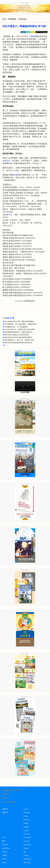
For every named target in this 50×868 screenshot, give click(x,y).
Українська (27, 859)
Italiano (5, 852)
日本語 (5, 855)
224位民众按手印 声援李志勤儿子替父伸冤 (20, 330)
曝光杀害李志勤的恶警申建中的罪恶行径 (18, 343)
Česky (26, 816)
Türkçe (26, 855)
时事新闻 (12, 19)
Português (27, 837)
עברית (4, 837)
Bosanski (27, 812)
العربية (26, 809)
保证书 (7, 161)
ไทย (25, 852)
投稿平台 (5, 798)
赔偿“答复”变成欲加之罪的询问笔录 (17, 335)
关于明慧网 (6, 794)
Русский (26, 841)
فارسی (26, 830)
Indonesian (6, 848)
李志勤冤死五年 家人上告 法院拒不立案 (19, 340)
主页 (4, 19)
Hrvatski (5, 845)
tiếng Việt (27, 863)
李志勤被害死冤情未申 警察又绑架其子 (18, 332)
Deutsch (26, 820)
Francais (27, 834)
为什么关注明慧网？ (9, 802)
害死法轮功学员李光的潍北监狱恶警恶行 (18, 337)
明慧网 (33, 36)
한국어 (5, 859)
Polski (4, 863)
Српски (26, 848)
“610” (10, 215)
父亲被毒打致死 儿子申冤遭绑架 (16, 327)
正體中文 (5, 809)
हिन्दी (4, 841)
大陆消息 (22, 19)
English (26, 823)
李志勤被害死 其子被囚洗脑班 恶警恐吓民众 (21, 324)
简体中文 (5, 812)
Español (26, 827)
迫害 (16, 175)
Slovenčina (27, 845)
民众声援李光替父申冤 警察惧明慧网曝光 (19, 322)
